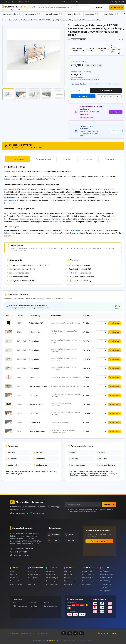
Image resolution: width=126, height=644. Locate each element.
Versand (68, 159)
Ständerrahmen (106, 584)
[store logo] (18, 7)
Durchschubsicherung (38, 386)
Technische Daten (45, 159)
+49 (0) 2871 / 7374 (119, 2)
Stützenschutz (35, 377)
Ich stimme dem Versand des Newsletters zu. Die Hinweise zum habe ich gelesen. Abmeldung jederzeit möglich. (90, 511)
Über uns (14, 574)
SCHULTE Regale (106, 581)
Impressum (33, 603)
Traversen (104, 587)
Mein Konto (14, 578)
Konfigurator (87, 584)
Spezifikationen (19, 159)
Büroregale (50, 571)
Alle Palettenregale (107, 574)
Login (12, 571)
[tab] (63, 146)
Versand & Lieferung (35, 581)
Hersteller (89, 159)
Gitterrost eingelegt (37, 431)
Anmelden (109, 505)
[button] (8, 94)
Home (4, 20)
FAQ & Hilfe (32, 571)
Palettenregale (18, 213)
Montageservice (34, 578)
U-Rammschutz (35, 332)
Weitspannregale (52, 578)
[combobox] (64, 8)
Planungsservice (34, 574)
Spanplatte (33, 395)
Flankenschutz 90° (36, 404)
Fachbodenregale (52, 584)
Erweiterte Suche (16, 584)
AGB (14, 603)
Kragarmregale (52, 581)
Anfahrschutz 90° (36, 323)
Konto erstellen (16, 581)
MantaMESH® (35, 422)
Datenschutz (109, 510)
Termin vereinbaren (99, 541)
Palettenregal (10, 171)
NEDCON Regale (106, 578)
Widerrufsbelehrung (20, 606)
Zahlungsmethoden (51, 606)
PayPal (85, 96)
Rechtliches (111, 159)
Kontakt (67, 578)
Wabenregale (51, 574)
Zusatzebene (34, 341)
